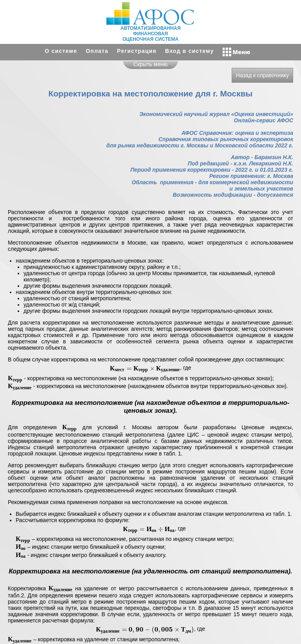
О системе (61, 51)
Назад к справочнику (262, 75)
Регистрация (137, 51)
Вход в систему (189, 51)
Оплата (97, 51)
